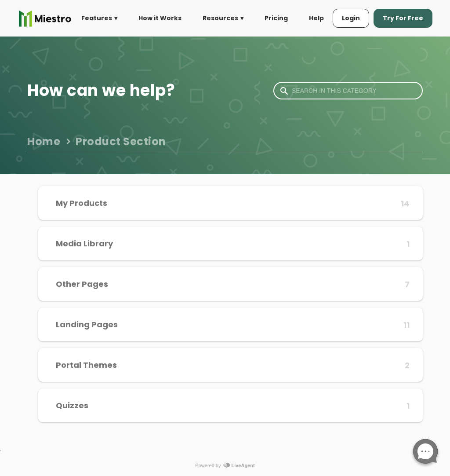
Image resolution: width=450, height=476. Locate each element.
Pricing (276, 18)
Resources (220, 18)
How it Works (160, 18)
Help (316, 18)
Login (351, 18)
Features (97, 18)
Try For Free (403, 18)
